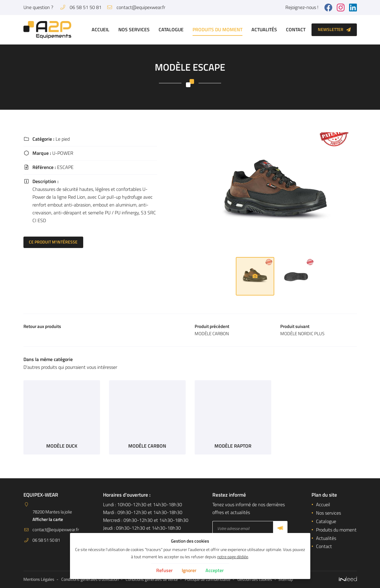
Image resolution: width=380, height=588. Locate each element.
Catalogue (171, 29)
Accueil (100, 29)
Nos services (134, 29)
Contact (296, 29)
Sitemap (286, 580)
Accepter (215, 570)
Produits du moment (217, 29)
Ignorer (189, 570)
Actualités (264, 29)
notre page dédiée (233, 557)
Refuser (164, 570)
